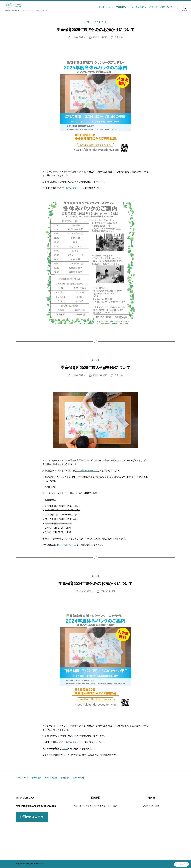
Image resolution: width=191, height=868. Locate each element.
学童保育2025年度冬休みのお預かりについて (95, 30)
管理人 (82, 37)
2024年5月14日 (108, 591)
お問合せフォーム (74, 188)
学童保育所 (121, 7)
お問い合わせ (166, 7)
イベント (88, 22)
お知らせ (153, 7)
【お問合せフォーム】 (87, 471)
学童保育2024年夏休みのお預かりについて (95, 584)
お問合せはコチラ (32, 817)
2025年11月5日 (100, 37)
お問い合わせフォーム (66, 545)
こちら (65, 749)
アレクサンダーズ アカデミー (33, 864)
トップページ (104, 7)
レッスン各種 (138, 7)
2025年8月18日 (100, 375)
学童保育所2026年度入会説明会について (95, 368)
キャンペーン (101, 22)
